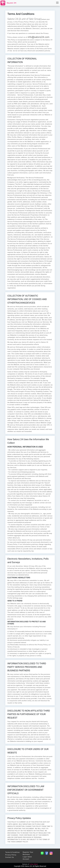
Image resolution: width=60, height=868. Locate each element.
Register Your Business (28, 853)
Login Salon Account (27, 858)
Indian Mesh (34, 864)
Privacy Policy (11, 855)
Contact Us (10, 857)
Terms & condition (13, 852)
